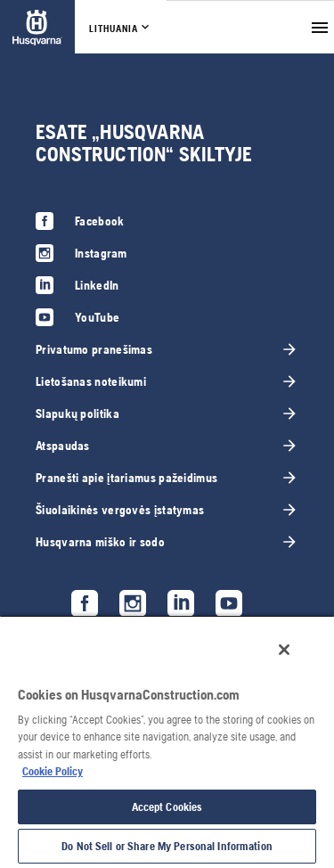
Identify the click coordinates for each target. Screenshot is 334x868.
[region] (167, 741)
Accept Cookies (167, 807)
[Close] (284, 650)
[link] (37, 27)
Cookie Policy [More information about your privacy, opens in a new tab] (53, 771)
